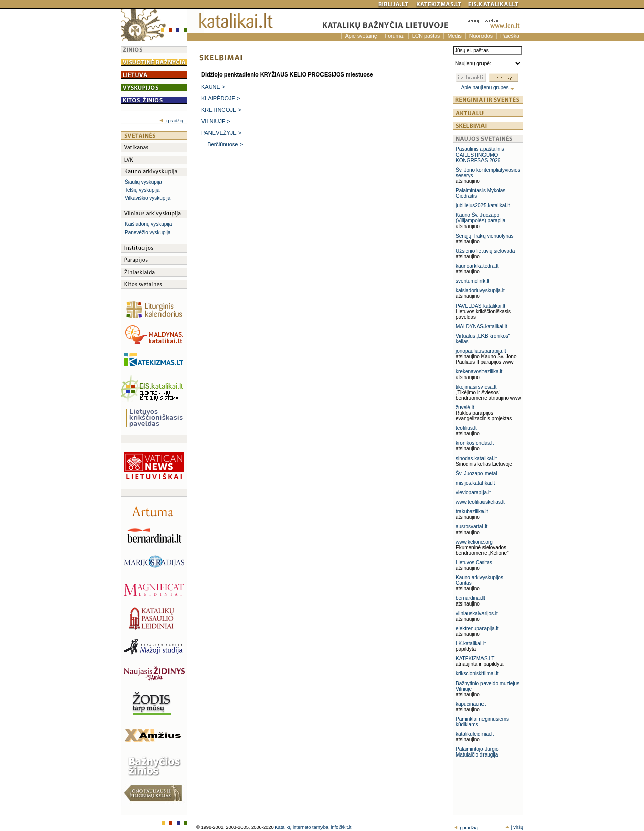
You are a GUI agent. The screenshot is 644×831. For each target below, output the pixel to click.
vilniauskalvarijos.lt (477, 613)
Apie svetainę (361, 36)
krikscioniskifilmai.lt (477, 674)
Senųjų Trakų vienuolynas (485, 236)
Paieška (510, 36)
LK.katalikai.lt (471, 644)
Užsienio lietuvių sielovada (485, 251)
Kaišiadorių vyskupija (148, 224)
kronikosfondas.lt (475, 443)
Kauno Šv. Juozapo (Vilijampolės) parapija (480, 218)
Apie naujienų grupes (488, 87)
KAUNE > (213, 87)
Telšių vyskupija (142, 190)
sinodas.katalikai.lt (476, 458)
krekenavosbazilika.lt (479, 372)
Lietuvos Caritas (474, 562)
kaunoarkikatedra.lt (477, 266)
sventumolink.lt (472, 281)
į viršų (514, 827)
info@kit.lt (341, 827)
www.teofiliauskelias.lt (480, 502)
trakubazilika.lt (472, 512)
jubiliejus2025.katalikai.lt (483, 206)
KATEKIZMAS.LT (475, 659)
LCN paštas (426, 36)
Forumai (395, 36)
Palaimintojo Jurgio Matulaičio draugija (477, 752)
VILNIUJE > (216, 121)
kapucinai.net (471, 704)
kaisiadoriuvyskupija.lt (480, 291)
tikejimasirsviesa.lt (476, 387)
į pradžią (171, 121)
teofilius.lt (466, 428)
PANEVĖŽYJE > (221, 133)
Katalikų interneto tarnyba (301, 827)
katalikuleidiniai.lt (475, 734)
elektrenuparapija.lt (477, 628)
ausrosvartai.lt (471, 527)
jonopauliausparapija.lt (481, 351)
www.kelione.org (474, 542)
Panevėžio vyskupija (148, 232)
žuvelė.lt (465, 407)
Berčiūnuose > (225, 144)
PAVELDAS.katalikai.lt (480, 306)
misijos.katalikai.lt (475, 483)
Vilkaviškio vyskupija (147, 198)
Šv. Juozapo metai (476, 473)
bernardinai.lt (470, 598)
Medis (454, 36)
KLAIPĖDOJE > (221, 98)
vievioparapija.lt (473, 493)
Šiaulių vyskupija (143, 182)
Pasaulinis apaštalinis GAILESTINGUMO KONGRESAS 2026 (480, 155)
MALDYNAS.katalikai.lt (481, 326)
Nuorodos (481, 36)
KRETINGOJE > (221, 110)
